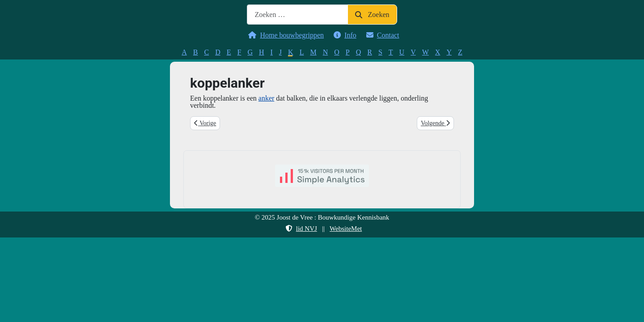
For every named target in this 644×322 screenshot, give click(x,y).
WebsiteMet (346, 229)
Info (343, 35)
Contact (381, 35)
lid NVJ (300, 229)
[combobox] (297, 15)
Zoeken (372, 15)
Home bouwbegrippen (284, 35)
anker (267, 98)
